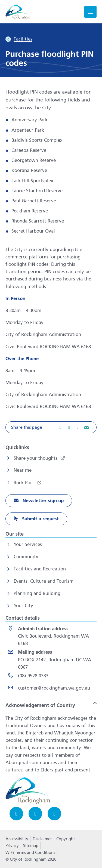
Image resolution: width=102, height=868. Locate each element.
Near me (23, 470)
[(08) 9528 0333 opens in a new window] (52, 677)
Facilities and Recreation (40, 569)
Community (26, 557)
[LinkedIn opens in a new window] (54, 814)
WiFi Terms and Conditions (30, 852)
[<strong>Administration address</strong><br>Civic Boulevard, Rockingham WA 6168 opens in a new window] (52, 636)
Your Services (28, 544)
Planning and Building (37, 593)
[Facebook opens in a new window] (16, 814)
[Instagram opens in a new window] (35, 814)
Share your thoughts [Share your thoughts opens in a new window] (36, 458)
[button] (51, 427)
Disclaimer (42, 839)
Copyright (66, 839)
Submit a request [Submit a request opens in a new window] (40, 519)
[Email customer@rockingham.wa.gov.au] (52, 689)
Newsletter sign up (42, 501)
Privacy (12, 847)
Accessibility (17, 839)
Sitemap (31, 846)
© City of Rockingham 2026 (31, 859)
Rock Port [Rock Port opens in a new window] (24, 483)
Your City (23, 606)
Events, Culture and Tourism (44, 581)
